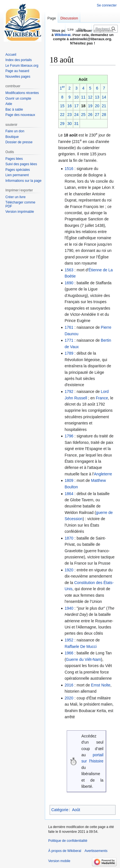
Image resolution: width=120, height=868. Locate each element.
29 (62, 124)
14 (104, 97)
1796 (69, 436)
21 (104, 106)
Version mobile (59, 861)
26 (90, 115)
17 (77, 106)
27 (97, 115)
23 (70, 115)
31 (77, 124)
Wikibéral (63, 35)
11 (83, 97)
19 (90, 106)
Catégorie (60, 810)
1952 (69, 640)
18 (83, 106)
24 (77, 115)
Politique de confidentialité (68, 841)
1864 (69, 494)
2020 (69, 698)
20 (97, 106)
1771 (69, 340)
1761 (69, 327)
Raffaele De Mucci (80, 646)
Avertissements (96, 851)
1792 (69, 392)
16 (70, 106)
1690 (69, 283)
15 (62, 106)
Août (76, 810)
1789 (69, 353)
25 (83, 115)
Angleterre (103, 474)
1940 (69, 608)
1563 (69, 270)
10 (77, 97)
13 (97, 97)
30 (70, 124)
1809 (69, 480)
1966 (69, 653)
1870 (69, 538)
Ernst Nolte (101, 685)
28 (104, 115)
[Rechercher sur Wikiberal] (106, 29)
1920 (69, 570)
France (102, 398)
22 (62, 115)
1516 (69, 169)
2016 (69, 685)
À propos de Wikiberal (65, 851)
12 (90, 97)
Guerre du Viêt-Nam (83, 659)
